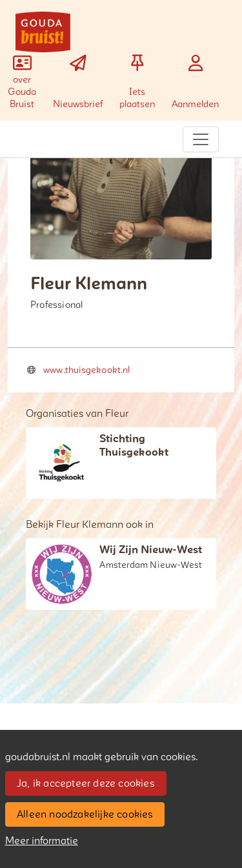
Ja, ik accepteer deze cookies (86, 783)
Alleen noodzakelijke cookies (85, 814)
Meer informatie (42, 841)
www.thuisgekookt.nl (86, 370)
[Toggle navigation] (201, 139)
